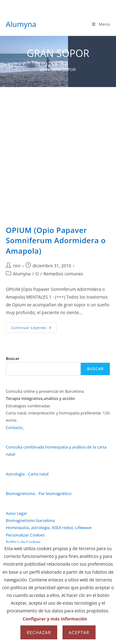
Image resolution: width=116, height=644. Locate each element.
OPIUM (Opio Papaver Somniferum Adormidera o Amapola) (56, 240)
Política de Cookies (23, 542)
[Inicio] (42, 69)
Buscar (13, 358)
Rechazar (39, 632)
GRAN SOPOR (63, 69)
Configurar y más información (55, 619)
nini (17, 266)
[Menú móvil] (101, 24)
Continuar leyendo (34, 329)
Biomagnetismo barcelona (30, 520)
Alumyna (21, 24)
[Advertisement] (58, 148)
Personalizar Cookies (25, 535)
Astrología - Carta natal (27, 474)
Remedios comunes (63, 274)
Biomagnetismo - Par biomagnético (39, 493)
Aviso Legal (16, 513)
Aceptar (79, 632)
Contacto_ (15, 427)
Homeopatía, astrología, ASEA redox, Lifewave (49, 528)
